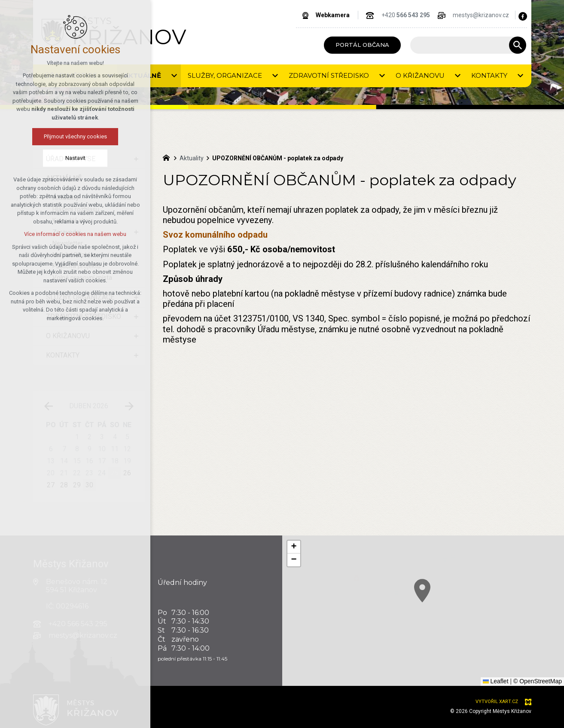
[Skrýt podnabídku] (136, 178)
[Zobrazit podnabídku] (136, 159)
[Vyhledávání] (518, 45)
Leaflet (496, 681)
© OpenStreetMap (538, 681)
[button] (439, 601)
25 (115, 473)
